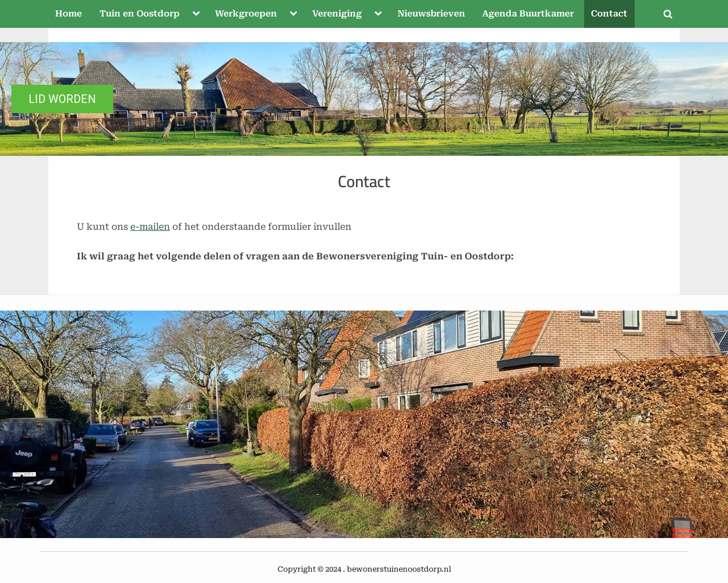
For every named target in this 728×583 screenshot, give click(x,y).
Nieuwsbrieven (431, 14)
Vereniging (337, 14)
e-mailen (150, 227)
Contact (609, 14)
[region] (364, 99)
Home (69, 14)
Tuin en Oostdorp (140, 14)
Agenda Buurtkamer (528, 14)
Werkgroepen (246, 14)
